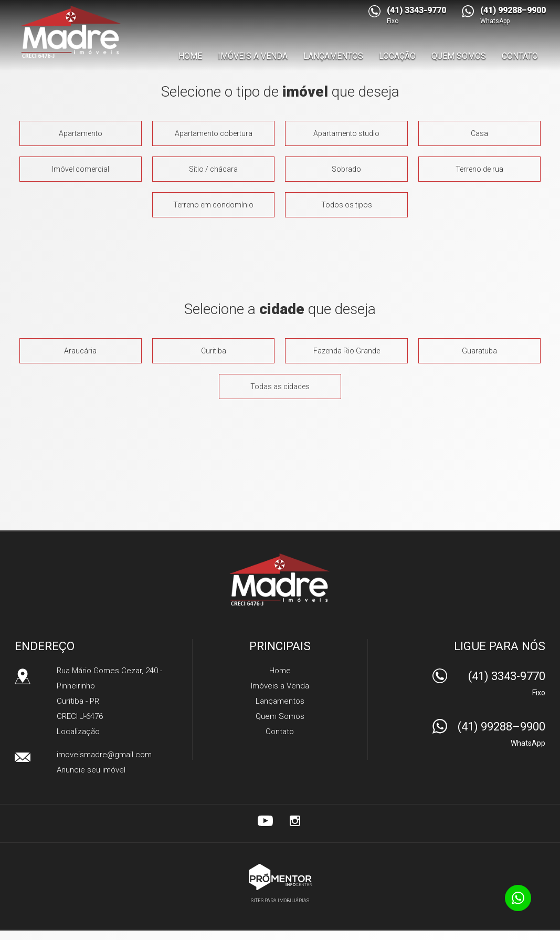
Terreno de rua (479, 169)
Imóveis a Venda (253, 56)
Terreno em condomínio (213, 205)
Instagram (295, 821)
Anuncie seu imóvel (91, 770)
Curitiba (214, 351)
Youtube (266, 821)
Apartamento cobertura (214, 133)
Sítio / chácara (213, 169)
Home (190, 56)
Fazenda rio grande (347, 351)
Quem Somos (459, 56)
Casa (479, 133)
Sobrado (346, 169)
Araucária (80, 351)
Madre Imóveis (280, 579)
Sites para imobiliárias (280, 901)
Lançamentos (333, 56)
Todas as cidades (280, 387)
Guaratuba (479, 351)
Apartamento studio (346, 133)
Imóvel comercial (81, 169)
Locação (397, 56)
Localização (78, 732)
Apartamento (81, 133)
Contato (520, 56)
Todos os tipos (347, 205)
